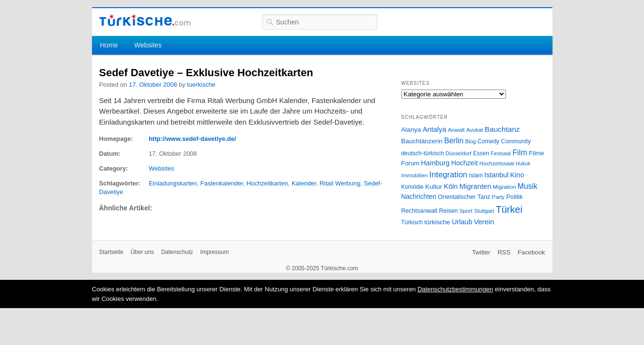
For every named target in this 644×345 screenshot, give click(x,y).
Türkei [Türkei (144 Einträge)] (509, 209)
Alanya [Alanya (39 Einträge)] (411, 130)
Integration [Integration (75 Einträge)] (448, 175)
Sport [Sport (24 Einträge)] (466, 211)
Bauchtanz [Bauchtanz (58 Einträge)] (502, 129)
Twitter (481, 252)
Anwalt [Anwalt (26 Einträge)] (456, 130)
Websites (148, 45)
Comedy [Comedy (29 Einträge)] (489, 141)
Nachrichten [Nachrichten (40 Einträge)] (419, 197)
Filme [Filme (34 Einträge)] (537, 153)
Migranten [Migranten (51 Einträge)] (475, 186)
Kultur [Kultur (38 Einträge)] (434, 187)
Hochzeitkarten (267, 183)
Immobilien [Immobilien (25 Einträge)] (415, 175)
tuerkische (201, 85)
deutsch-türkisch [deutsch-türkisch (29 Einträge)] (423, 153)
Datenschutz (177, 252)
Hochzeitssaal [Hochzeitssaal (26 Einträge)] (497, 163)
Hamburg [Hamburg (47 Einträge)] (435, 163)
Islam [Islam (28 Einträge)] (476, 175)
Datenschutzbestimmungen (456, 289)
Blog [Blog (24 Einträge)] (471, 141)
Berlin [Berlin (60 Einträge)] (454, 141)
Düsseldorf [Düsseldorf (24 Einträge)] (458, 153)
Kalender (304, 183)
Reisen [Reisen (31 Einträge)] (448, 211)
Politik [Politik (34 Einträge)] (515, 197)
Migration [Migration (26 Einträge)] (504, 187)
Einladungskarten (173, 183)
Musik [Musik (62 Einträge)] (527, 186)
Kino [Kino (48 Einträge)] (517, 175)
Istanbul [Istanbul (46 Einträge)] (496, 175)
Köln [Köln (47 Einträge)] (451, 186)
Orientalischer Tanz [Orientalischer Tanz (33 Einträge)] (464, 197)
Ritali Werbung (340, 183)
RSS (504, 252)
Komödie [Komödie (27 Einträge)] (413, 187)
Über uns (142, 252)
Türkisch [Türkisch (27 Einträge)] (412, 222)
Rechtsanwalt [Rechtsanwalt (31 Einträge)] (420, 211)
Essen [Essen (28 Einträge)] (481, 153)
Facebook (531, 252)
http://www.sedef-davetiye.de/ (192, 139)
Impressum (215, 252)
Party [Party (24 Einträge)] (498, 197)
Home (109, 45)
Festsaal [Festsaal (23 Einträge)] (501, 153)
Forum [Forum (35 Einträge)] (410, 163)
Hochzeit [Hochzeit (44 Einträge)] (464, 163)
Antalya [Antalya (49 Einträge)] (434, 129)
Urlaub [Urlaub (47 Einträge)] (462, 222)
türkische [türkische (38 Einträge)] (437, 222)
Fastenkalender (222, 183)
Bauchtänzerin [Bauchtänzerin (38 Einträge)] (422, 141)
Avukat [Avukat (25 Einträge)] (474, 130)
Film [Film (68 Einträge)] (520, 152)
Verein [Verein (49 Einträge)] (484, 222)
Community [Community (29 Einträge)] (516, 141)
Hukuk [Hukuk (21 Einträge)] (523, 163)
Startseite (111, 252)
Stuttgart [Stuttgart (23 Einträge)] (484, 211)
